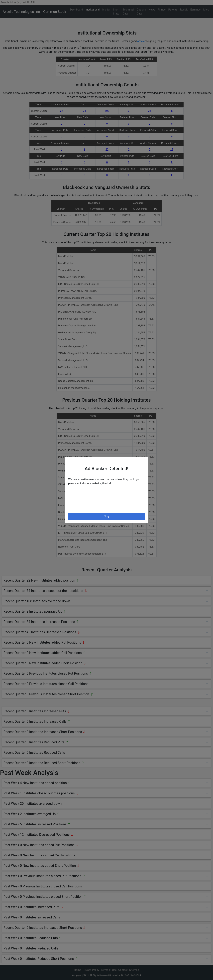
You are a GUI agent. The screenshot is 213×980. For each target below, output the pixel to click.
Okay (106, 516)
